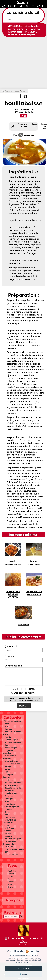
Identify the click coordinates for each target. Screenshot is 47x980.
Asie (6, 726)
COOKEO (8, 825)
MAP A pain (9, 828)
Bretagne (9, 796)
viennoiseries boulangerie (9, 843)
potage (8, 767)
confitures (9, 780)
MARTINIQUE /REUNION (10, 821)
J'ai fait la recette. (24, 689)
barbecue (9, 772)
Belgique (8, 801)
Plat (9, 879)
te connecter (37, 698)
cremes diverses (11, 761)
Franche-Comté (11, 793)
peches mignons (11, 785)
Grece (7, 812)
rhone (7, 745)
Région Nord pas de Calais (12, 733)
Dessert (11, 882)
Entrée (11, 876)
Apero (10, 884)
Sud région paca (11, 740)
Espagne (8, 729)
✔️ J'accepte (24, 968)
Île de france (10, 804)
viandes (8, 831)
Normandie (9, 791)
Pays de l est (10, 817)
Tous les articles (11, 855)
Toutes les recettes (13, 721)
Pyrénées (8, 809)
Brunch (11, 887)
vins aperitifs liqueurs (9, 776)
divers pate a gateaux (9, 757)
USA (6, 852)
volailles (8, 833)
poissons (8, 836)
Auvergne (9, 799)
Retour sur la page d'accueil (15, 91)
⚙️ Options (23, 974)
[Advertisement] (23, 63)
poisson (8, 769)
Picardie (8, 737)
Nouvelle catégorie (13, 742)
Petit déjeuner (14, 871)
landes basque (11, 748)
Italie (7, 724)
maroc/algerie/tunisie (14, 849)
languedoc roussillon (8, 752)
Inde (6, 815)
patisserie (9, 847)
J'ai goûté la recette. (24, 693)
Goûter (11, 874)
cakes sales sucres (12, 764)
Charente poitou (12, 807)
